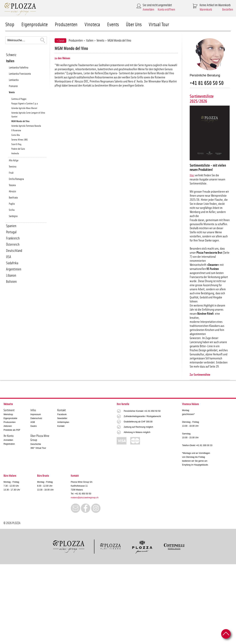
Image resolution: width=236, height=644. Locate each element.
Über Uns (134, 25)
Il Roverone (16, 131)
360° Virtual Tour (38, 448)
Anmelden (148, 10)
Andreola (15, 154)
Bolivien (11, 282)
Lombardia (14, 80)
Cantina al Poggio (19, 99)
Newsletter (62, 418)
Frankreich (13, 238)
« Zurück (60, 41)
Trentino (13, 167)
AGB (33, 422)
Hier (192, 175)
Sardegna (13, 216)
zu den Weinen (62, 58)
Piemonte (13, 86)
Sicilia (12, 210)
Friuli (11, 173)
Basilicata (13, 198)
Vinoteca (92, 25)
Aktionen (8, 426)
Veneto (12, 92)
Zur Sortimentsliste (200, 375)
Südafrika (12, 263)
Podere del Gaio (18, 149)
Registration (9, 444)
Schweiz (11, 55)
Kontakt (61, 426)
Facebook (62, 414)
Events (113, 25)
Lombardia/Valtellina (19, 68)
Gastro (34, 426)
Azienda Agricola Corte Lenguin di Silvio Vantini (28, 115)
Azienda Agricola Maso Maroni (24, 108)
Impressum (36, 414)
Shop (10, 25)
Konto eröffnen (166, 10)
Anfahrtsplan (63, 422)
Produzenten (66, 25)
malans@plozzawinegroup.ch (85, 498)
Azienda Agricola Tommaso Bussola (26, 126)
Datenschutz (36, 418)
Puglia (12, 204)
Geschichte (36, 444)
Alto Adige (14, 161)
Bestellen (228, 10)
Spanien (11, 226)
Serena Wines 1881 (20, 140)
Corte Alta (16, 135)
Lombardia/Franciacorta (20, 74)
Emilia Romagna (16, 179)
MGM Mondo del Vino (20, 121)
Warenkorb (206, 10)
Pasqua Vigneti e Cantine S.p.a (25, 104)
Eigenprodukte (35, 25)
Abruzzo (12, 191)
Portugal (11, 232)
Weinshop (8, 414)
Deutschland (14, 251)
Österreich (13, 245)
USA (9, 257)
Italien (10, 61)
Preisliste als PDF (12, 430)
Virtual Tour (159, 25)
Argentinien (14, 269)
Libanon (11, 275)
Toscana (12, 185)
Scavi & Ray (16, 144)
